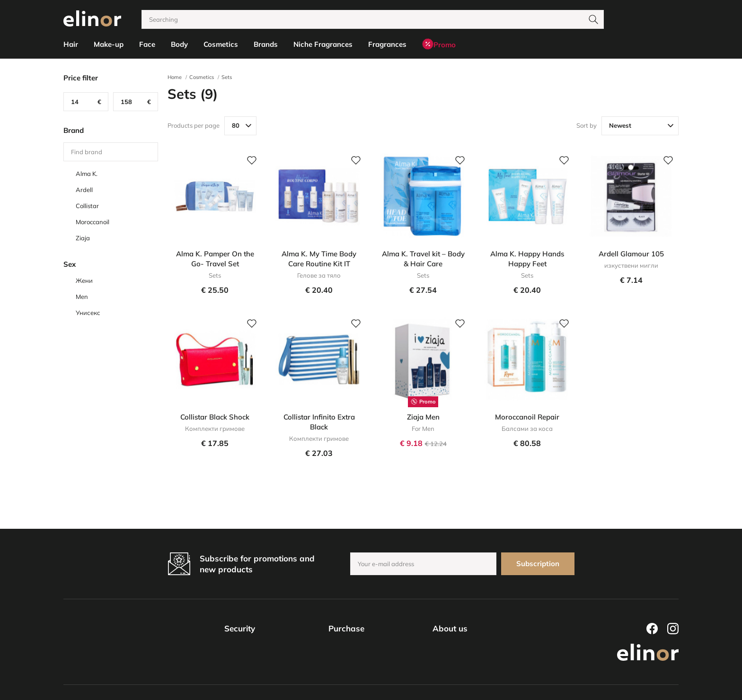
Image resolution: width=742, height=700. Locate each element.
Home (175, 77)
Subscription (538, 564)
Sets (227, 77)
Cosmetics (202, 77)
